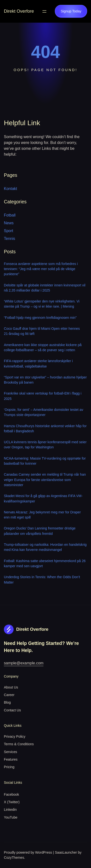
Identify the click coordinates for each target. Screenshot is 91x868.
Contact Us (12, 710)
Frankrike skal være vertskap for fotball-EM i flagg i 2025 (43, 396)
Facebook (11, 794)
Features (11, 759)
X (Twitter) (12, 802)
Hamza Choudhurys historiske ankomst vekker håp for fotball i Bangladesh (45, 429)
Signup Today (71, 11)
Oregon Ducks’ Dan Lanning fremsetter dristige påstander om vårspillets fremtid (40, 531)
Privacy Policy (15, 736)
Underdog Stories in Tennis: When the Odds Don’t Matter (42, 580)
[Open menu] (44, 11)
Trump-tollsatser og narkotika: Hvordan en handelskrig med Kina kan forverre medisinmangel (45, 547)
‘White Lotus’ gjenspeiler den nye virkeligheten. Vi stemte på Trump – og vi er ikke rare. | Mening (42, 304)
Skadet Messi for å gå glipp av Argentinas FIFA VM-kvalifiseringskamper (43, 498)
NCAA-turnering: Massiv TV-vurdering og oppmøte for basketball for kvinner (45, 461)
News (9, 223)
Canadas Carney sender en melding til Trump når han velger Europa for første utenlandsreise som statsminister (45, 480)
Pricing (9, 767)
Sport (8, 231)
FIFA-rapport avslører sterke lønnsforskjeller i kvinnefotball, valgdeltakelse (38, 363)
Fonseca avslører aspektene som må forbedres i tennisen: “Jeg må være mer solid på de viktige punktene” (41, 269)
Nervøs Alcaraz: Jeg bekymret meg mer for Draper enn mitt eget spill (42, 515)
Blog (7, 702)
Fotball (10, 215)
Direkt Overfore (19, 11)
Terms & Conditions (19, 744)
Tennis (9, 239)
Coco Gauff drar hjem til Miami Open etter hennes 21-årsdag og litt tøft (42, 331)
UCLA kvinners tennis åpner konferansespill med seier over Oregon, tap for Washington (45, 445)
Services (10, 752)
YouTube (11, 817)
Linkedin (10, 810)
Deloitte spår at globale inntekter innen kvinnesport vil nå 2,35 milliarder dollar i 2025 (45, 288)
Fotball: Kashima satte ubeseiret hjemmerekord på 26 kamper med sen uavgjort (45, 563)
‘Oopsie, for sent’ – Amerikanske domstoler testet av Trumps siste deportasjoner (44, 412)
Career (9, 695)
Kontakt (10, 189)
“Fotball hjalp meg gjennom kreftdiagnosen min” (40, 318)
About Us (11, 687)
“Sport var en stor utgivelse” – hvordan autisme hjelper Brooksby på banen (45, 380)
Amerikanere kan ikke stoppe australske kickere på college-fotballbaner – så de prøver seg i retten (43, 347)
